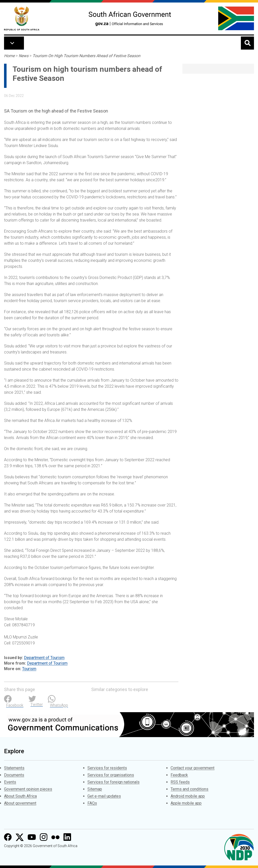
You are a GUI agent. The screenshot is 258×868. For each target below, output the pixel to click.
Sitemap (95, 789)
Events (10, 782)
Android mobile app (188, 796)
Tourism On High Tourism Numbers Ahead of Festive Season (86, 56)
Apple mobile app (186, 803)
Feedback (179, 775)
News (24, 56)
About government (20, 803)
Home (9, 56)
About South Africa (20, 796)
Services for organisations (111, 775)
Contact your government (192, 768)
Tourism (29, 669)
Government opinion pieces (28, 789)
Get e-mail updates (104, 796)
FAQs (92, 803)
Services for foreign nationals (114, 782)
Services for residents (107, 768)
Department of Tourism (44, 658)
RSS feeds (180, 782)
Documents (14, 775)
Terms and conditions (189, 789)
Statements (14, 768)
